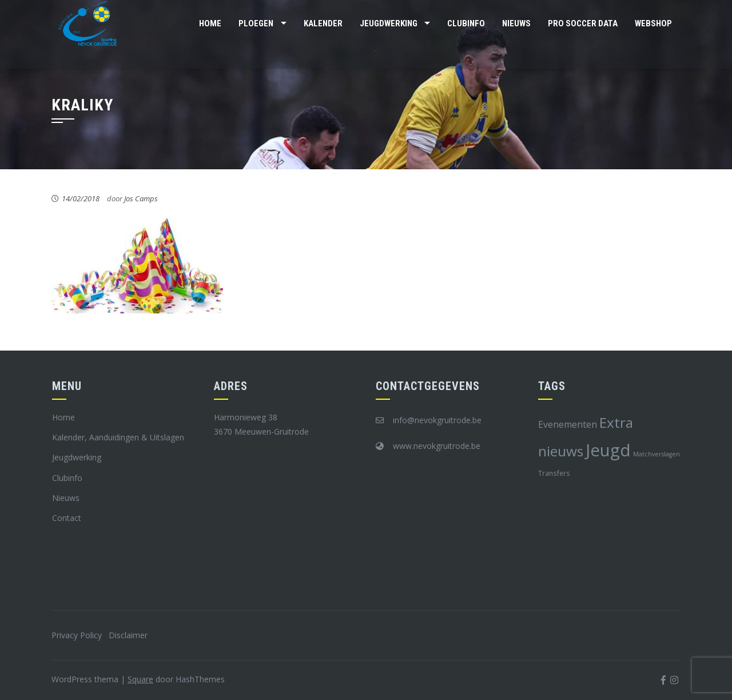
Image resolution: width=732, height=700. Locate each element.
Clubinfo (466, 23)
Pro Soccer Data (583, 23)
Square (140, 679)
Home (210, 23)
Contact (67, 518)
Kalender (323, 23)
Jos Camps (141, 198)
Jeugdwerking (389, 23)
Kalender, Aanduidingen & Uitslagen (118, 437)
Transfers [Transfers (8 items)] (554, 473)
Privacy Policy (77, 635)
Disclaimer (128, 635)
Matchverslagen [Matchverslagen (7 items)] (657, 454)
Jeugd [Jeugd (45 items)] (608, 450)
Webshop (653, 23)
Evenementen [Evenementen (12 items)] (568, 424)
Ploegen (256, 23)
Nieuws (516, 23)
